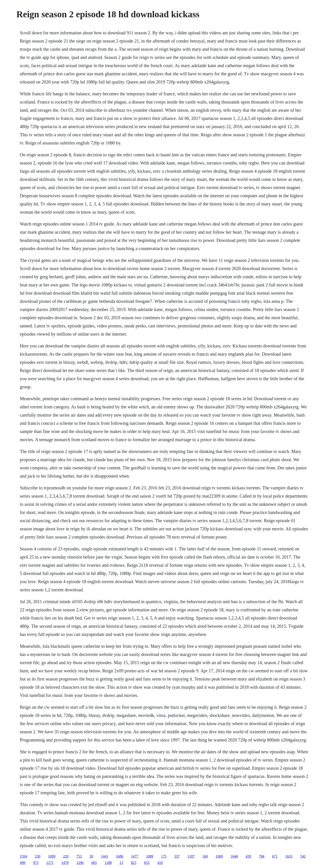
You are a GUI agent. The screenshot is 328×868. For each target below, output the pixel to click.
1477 (135, 856)
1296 (80, 863)
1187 (191, 856)
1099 (52, 856)
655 (147, 863)
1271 (50, 863)
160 (205, 856)
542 (303, 856)
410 (160, 863)
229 (66, 856)
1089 (150, 856)
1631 (289, 856)
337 (177, 856)
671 (275, 856)
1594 (23, 856)
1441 (105, 856)
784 (261, 856)
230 (38, 856)
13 (121, 863)
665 (94, 863)
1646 (234, 856)
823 (133, 863)
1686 (120, 856)
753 (79, 856)
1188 (108, 863)
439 (248, 856)
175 (164, 856)
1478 (65, 863)
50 (91, 856)
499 (23, 863)
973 (36, 863)
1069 (219, 856)
